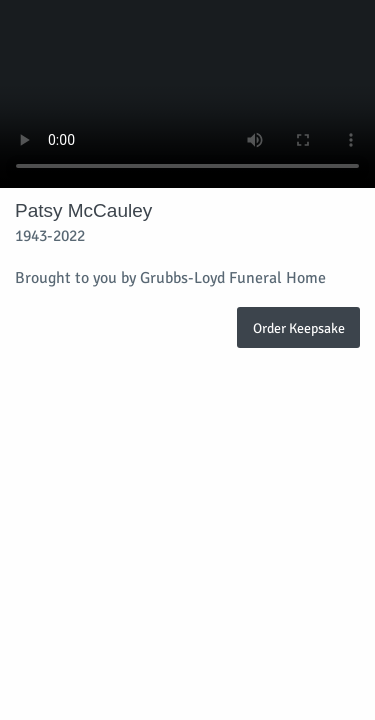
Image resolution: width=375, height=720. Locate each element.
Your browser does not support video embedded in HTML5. (187, 94)
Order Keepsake (299, 328)
